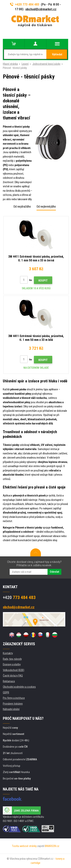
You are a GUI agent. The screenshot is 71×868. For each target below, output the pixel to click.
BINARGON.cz (52, 846)
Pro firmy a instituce (14, 698)
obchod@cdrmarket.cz (41, 9)
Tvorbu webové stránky (24, 846)
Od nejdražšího (22, 207)
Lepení (25, 64)
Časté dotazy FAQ (13, 676)
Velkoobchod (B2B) (14, 670)
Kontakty (8, 653)
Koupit (43, 281)
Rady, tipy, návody (12, 659)
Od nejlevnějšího (46, 207)
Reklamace (9, 681)
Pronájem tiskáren (13, 704)
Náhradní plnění (11, 709)
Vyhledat (57, 54)
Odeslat (54, 572)
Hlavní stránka (10, 64)
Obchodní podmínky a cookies (19, 687)
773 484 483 (19, 597)
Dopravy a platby (12, 664)
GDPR (6, 692)
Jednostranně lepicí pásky (46, 64)
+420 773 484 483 (25, 4)
